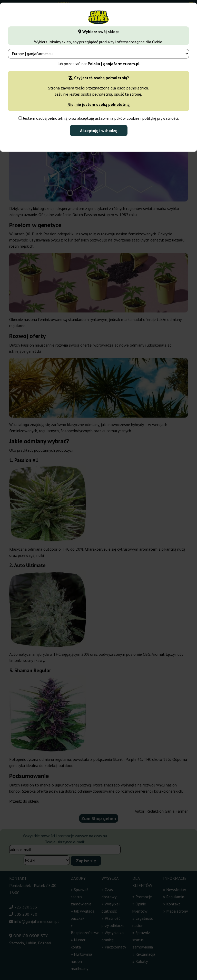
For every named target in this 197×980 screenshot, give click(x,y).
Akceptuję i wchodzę (99, 130)
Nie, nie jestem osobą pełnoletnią (98, 104)
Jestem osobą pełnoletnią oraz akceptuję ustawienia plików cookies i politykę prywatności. (99, 118)
